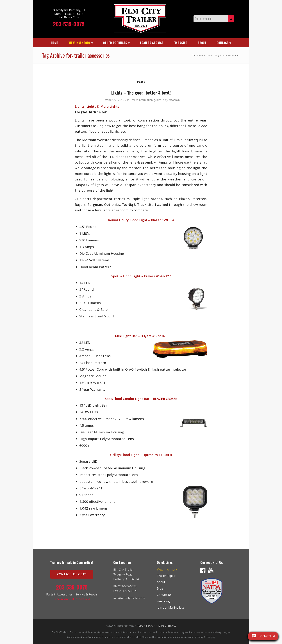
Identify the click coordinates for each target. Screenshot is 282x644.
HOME (140, 626)
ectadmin (174, 100)
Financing (163, 601)
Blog (160, 588)
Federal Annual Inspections (72, 599)
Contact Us (164, 595)
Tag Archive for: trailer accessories (76, 55)
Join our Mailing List (170, 608)
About (161, 582)
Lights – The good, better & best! (141, 93)
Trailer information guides (146, 100)
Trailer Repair (166, 576)
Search (231, 19)
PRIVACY (150, 626)
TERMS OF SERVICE (167, 626)
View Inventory (167, 569)
